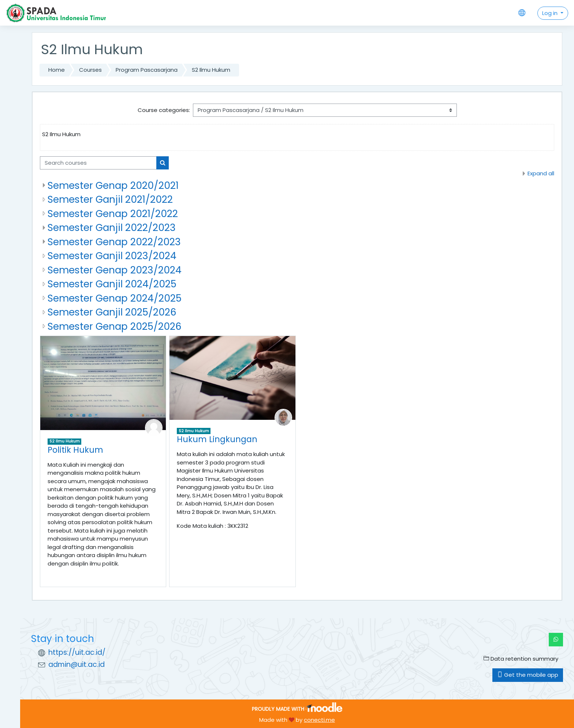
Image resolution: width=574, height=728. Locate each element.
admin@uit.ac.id (77, 664)
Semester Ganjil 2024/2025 (112, 284)
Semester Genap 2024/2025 (115, 298)
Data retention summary (521, 659)
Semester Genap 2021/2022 (113, 214)
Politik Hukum (75, 450)
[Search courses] (98, 163)
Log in (551, 13)
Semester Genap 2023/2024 (115, 270)
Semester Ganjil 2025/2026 (112, 312)
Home (57, 70)
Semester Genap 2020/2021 (113, 185)
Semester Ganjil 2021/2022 (110, 199)
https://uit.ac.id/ (77, 652)
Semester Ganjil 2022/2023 (112, 227)
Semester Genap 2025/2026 (115, 326)
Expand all (541, 173)
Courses (90, 70)
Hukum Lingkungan (217, 439)
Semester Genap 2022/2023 (114, 242)
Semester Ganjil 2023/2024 (112, 256)
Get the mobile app (528, 675)
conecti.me (319, 720)
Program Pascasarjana (147, 70)
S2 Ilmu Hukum (211, 70)
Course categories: (164, 110)
